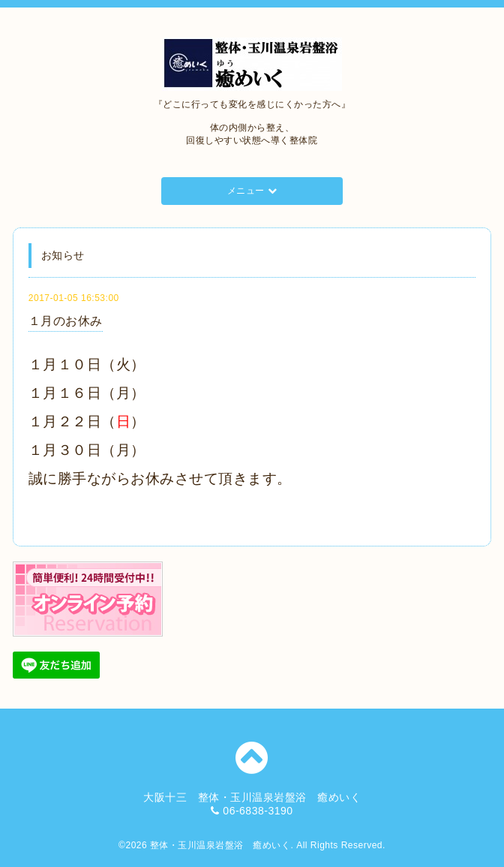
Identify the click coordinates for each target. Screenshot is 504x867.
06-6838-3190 (258, 811)
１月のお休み (66, 321)
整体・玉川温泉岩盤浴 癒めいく (220, 845)
